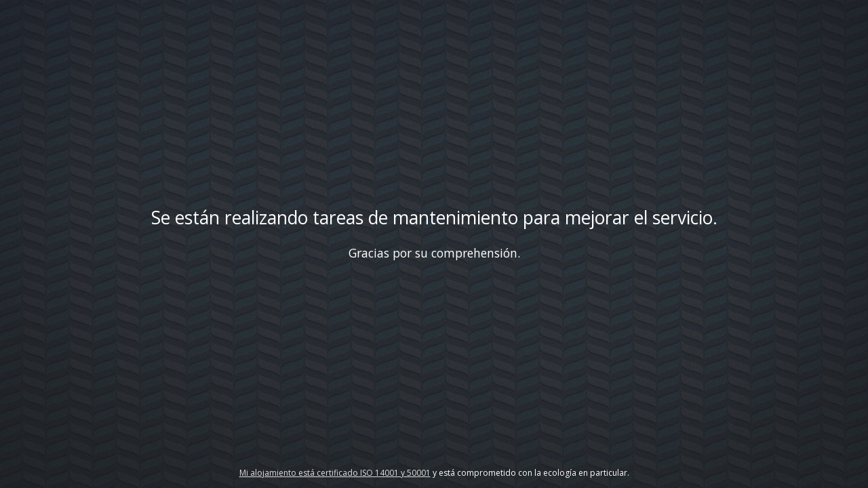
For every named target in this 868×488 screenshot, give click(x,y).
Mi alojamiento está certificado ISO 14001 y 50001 (335, 473)
